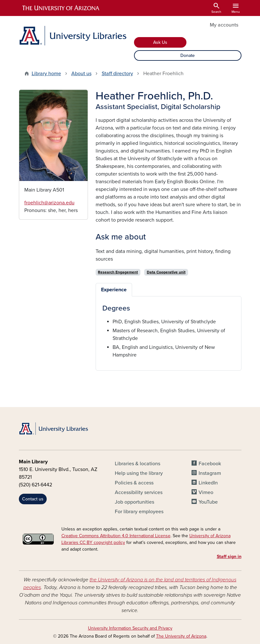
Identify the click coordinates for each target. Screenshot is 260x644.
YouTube (208, 502)
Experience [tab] (114, 290)
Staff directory (117, 74)
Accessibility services (139, 492)
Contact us (33, 499)
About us (81, 74)
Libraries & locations (138, 464)
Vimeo (206, 492)
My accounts (224, 25)
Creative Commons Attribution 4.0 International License (116, 536)
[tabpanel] (169, 331)
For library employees (139, 512)
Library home (46, 74)
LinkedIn (208, 483)
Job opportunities (134, 502)
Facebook (210, 464)
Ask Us (160, 42)
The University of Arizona (181, 636)
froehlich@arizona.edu (49, 203)
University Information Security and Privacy (130, 628)
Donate (188, 55)
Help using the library (139, 473)
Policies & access (134, 483)
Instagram (210, 473)
